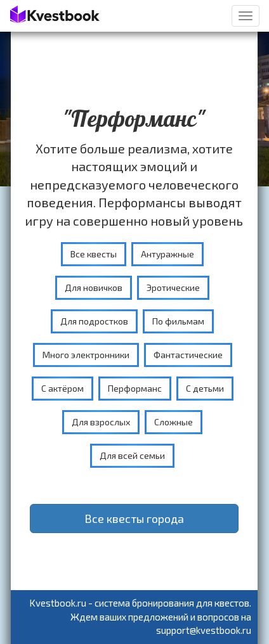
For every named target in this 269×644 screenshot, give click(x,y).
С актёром (62, 388)
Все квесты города (134, 518)
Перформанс (135, 388)
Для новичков (94, 287)
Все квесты (94, 254)
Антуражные (167, 254)
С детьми (205, 388)
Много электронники (86, 355)
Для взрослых (101, 422)
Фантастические (188, 355)
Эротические (173, 287)
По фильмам (178, 321)
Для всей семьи (132, 455)
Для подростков (94, 321)
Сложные (174, 422)
